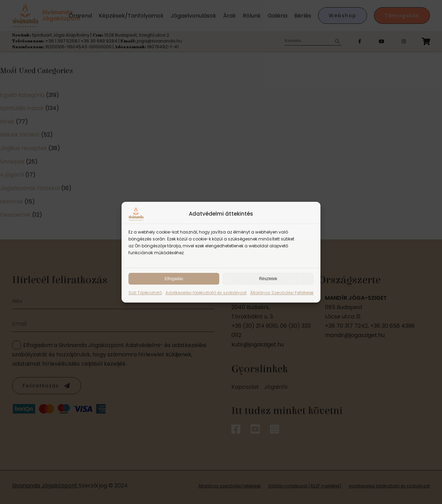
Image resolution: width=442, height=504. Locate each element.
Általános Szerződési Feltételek (282, 293)
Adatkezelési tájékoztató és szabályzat (206, 293)
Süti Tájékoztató (145, 293)
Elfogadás (174, 279)
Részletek (268, 279)
